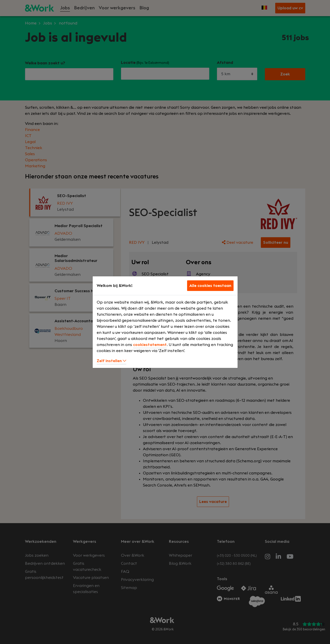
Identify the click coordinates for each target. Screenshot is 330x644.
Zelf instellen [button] (111, 361)
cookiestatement (150, 345)
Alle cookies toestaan (210, 286)
